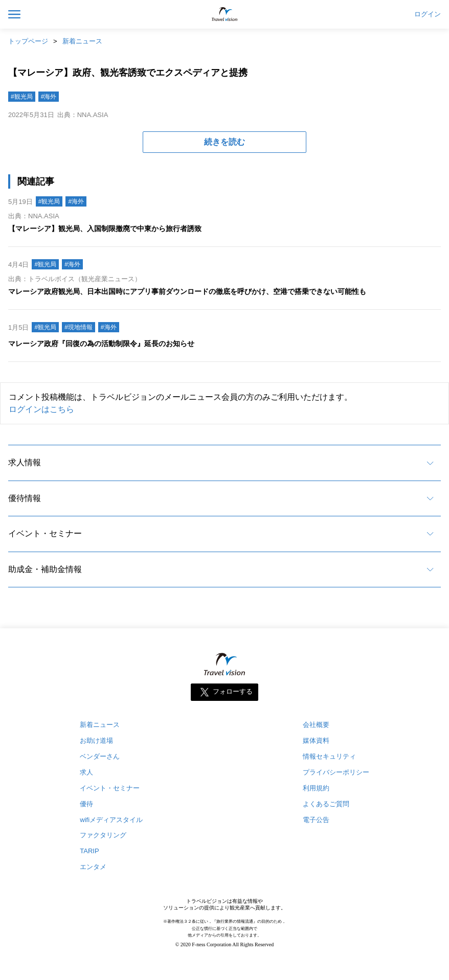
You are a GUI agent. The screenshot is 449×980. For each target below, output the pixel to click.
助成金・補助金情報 (45, 569)
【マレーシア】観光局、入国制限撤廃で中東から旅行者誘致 (105, 229)
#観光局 (22, 97)
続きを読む (224, 142)
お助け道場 (96, 740)
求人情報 (25, 462)
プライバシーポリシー (336, 772)
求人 (86, 772)
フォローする (233, 691)
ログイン (428, 14)
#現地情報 (78, 327)
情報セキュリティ (329, 756)
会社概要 (316, 725)
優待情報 (25, 498)
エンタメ (93, 867)
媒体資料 (316, 740)
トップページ (28, 41)
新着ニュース (82, 41)
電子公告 (316, 820)
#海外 (49, 97)
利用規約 (316, 788)
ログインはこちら (41, 409)
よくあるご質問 (326, 804)
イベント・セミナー (45, 533)
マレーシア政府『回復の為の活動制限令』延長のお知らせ (101, 344)
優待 (86, 804)
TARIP (89, 851)
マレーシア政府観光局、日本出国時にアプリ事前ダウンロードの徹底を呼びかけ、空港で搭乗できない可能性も (187, 291)
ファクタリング (103, 835)
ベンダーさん (100, 756)
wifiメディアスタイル (111, 820)
